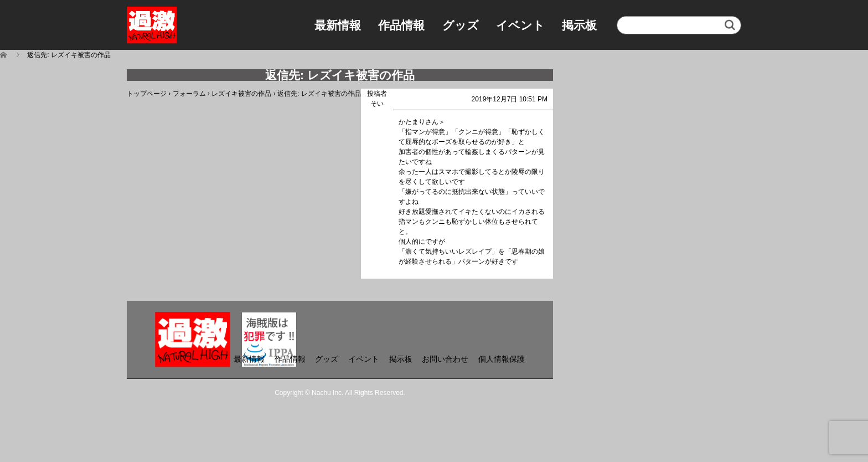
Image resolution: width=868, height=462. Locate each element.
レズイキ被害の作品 (241, 94)
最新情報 (338, 25)
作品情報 (401, 25)
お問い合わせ (445, 359)
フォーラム (189, 94)
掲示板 (579, 25)
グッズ (461, 25)
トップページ (147, 94)
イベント (520, 25)
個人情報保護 (502, 359)
